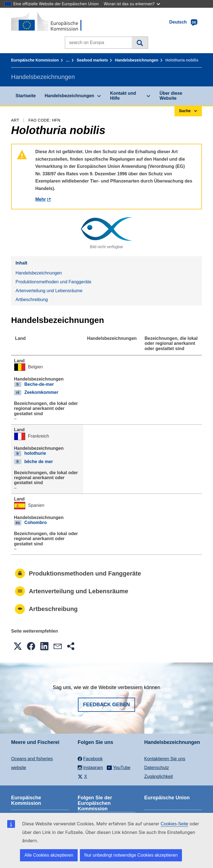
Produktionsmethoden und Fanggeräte (53, 282)
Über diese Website (171, 96)
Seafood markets (92, 60)
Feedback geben (106, 705)
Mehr (40, 199)
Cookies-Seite (174, 824)
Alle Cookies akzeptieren (49, 855)
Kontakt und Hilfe (123, 96)
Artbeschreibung (32, 300)
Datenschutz (157, 768)
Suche (140, 43)
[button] (18, 646)
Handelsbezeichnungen (137, 60)
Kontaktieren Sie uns (165, 759)
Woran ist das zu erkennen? (132, 4)
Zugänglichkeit (159, 776)
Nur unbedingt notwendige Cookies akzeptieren (131, 855)
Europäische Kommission (35, 60)
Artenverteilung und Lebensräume (49, 291)
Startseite (26, 96)
